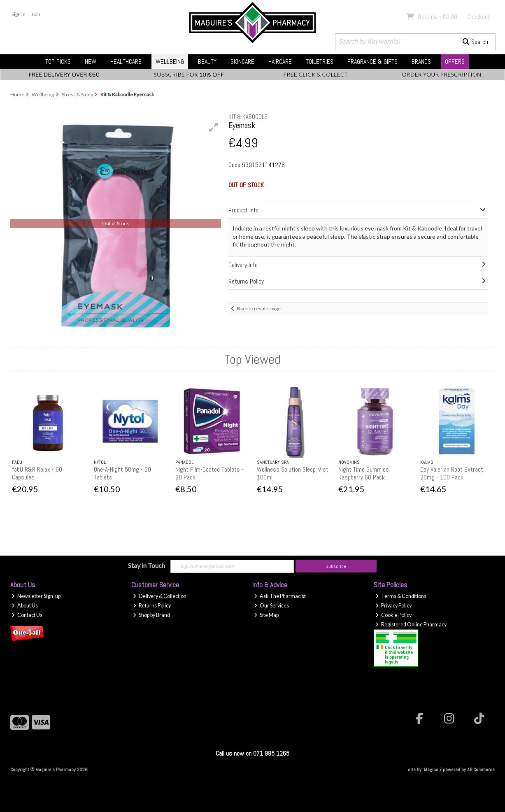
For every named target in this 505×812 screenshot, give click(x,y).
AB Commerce (481, 770)
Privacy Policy (393, 606)
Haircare (280, 62)
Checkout (479, 17)
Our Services (271, 606)
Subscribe (336, 566)
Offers (455, 62)
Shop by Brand (151, 615)
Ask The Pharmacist (280, 596)
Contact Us (27, 615)
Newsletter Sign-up (36, 596)
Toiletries (320, 62)
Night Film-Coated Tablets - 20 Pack (209, 473)
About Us (25, 606)
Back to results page (259, 308)
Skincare (242, 62)
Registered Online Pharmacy (411, 625)
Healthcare (126, 62)
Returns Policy (152, 606)
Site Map (266, 615)
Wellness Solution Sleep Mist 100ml (293, 473)
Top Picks (58, 62)
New (91, 62)
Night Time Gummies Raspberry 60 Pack (364, 473)
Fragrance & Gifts (372, 62)
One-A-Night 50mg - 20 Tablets (122, 473)
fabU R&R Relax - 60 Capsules (37, 473)
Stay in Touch (147, 565)
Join (36, 14)
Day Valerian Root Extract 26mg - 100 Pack (452, 473)
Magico (431, 770)
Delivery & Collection (160, 596)
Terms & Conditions (401, 596)
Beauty (207, 62)
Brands (421, 62)
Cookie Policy (393, 615)
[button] (214, 127)
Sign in (19, 14)
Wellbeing (170, 62)
